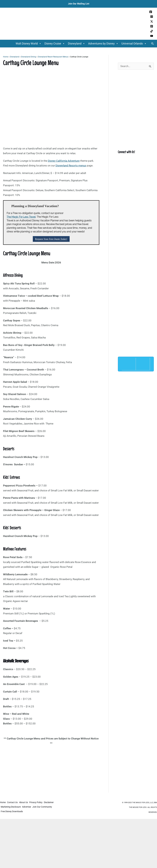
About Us (25, 803)
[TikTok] (152, 31)
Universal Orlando (134, 44)
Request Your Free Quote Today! (51, 239)
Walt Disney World (29, 44)
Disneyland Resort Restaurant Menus (53, 57)
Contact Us (13, 803)
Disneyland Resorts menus (71, 166)
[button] (153, 44)
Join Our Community (44, 807)
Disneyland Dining (29, 57)
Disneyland (77, 44)
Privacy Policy (38, 803)
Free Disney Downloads (12, 811)
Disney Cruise (55, 44)
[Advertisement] (51, 770)
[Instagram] (152, 17)
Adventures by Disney (103, 44)
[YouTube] (152, 36)
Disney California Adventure (64, 161)
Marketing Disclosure (11, 807)
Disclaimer (52, 803)
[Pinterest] (152, 26)
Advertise (28, 807)
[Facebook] (151, 12)
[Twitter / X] (152, 21)
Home (6, 57)
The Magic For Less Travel (21, 217)
